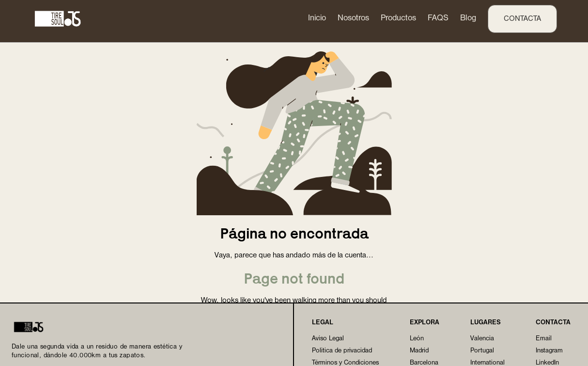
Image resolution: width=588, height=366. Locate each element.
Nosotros (353, 18)
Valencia (482, 339)
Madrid (419, 351)
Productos (398, 18)
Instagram (549, 351)
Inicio (317, 18)
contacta (522, 19)
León (417, 339)
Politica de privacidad (342, 351)
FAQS (438, 18)
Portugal (482, 351)
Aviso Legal (328, 339)
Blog (468, 18)
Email (544, 339)
